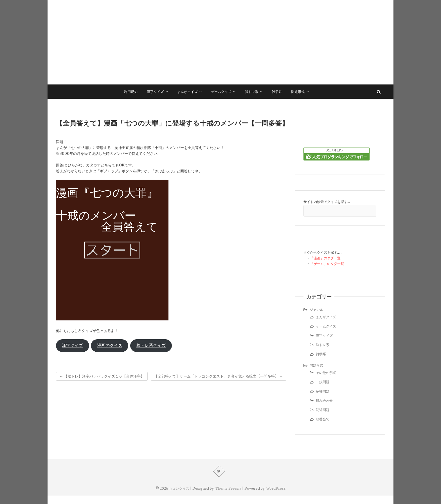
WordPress (276, 488)
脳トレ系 (251, 92)
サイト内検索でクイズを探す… (327, 202)
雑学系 (277, 92)
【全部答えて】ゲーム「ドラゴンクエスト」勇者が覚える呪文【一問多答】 (219, 376)
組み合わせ (324, 401)
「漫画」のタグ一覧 (325, 258)
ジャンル (316, 310)
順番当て (323, 419)
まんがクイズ (187, 92)
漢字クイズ (155, 92)
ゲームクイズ (221, 92)
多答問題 (323, 391)
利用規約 (131, 92)
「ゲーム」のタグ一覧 (327, 264)
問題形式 (298, 92)
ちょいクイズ (179, 488)
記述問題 (323, 410)
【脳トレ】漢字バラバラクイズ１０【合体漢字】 (102, 376)
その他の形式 (326, 373)
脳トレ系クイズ (151, 345)
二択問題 (323, 382)
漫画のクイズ (110, 345)
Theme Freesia (228, 488)
